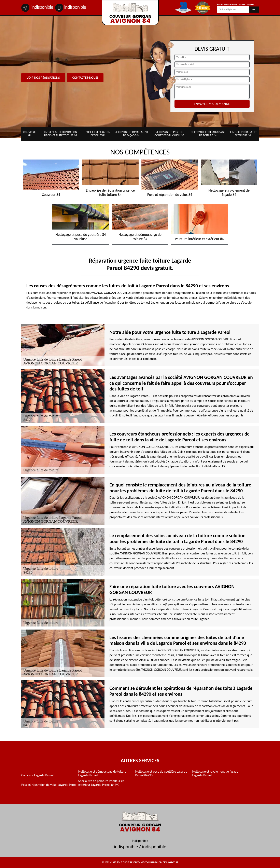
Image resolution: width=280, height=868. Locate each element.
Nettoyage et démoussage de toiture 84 (208, 134)
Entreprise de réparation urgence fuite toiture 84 (61, 134)
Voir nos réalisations (43, 78)
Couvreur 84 (30, 134)
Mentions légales (151, 862)
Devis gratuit (170, 862)
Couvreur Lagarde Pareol (37, 775)
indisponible (37, 7)
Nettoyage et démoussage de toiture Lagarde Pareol (102, 773)
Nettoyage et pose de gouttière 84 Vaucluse (169, 134)
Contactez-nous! (85, 78)
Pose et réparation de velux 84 (98, 134)
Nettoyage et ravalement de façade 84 (131, 134)
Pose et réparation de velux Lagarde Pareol (49, 785)
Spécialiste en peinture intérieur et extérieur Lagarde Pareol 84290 (101, 783)
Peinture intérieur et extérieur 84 (243, 134)
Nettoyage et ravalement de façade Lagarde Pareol (215, 773)
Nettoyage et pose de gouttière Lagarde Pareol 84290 (161, 773)
